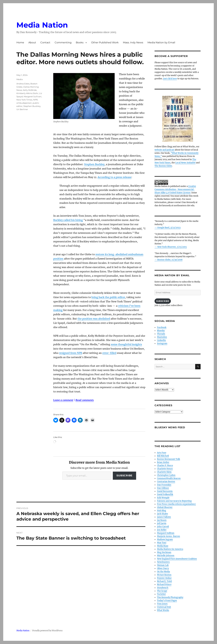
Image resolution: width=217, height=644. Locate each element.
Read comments (85, 400)
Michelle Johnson (166, 556)
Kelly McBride (30, 90)
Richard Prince (164, 585)
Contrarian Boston (166, 482)
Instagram (162, 344)
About (32, 42)
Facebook (162, 327)
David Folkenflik (165, 494)
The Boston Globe (163, 166)
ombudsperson (24, 103)
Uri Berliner (22, 109)
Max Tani (162, 543)
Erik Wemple (163, 498)
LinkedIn (161, 340)
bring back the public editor (108, 297)
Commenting (63, 42)
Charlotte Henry (165, 469)
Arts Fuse (162, 453)
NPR (35, 100)
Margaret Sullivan (33, 96)
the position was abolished (94, 319)
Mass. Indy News (133, 42)
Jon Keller (162, 530)
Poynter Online (164, 578)
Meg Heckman (164, 552)
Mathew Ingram (165, 539)
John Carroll (163, 527)
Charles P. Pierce (165, 466)
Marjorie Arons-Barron (169, 536)
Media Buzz (163, 546)
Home (20, 42)
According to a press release (114, 177)
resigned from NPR (71, 353)
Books (80, 42)
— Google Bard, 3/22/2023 (168, 228)
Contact (45, 42)
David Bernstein (165, 491)
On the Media (163, 572)
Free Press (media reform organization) (176, 504)
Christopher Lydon (166, 475)
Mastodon (162, 337)
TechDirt (161, 594)
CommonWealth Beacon (169, 478)
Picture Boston (164, 575)
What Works (163, 610)
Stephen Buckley (94, 164)
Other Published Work (105, 42)
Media (20, 79)
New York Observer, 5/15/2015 (172, 247)
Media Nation (42, 25)
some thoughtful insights (126, 344)
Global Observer (165, 507)
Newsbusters (163, 562)
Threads (161, 334)
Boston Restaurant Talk (169, 459)
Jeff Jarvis (162, 523)
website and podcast (164, 150)
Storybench (163, 588)
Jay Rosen (162, 520)
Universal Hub (164, 607)
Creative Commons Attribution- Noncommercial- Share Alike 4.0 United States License (175, 189)
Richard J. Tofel (164, 581)
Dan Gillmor (163, 488)
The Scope (162, 591)
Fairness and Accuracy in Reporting (174, 501)
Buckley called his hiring (68, 220)
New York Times (24, 100)
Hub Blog (162, 511)
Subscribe (124, 475)
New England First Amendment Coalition (177, 559)
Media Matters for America (170, 549)
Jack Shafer (163, 514)
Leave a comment (63, 400)
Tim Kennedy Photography (170, 597)
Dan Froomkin (164, 485)
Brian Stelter (163, 462)
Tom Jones (162, 604)
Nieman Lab (163, 565)
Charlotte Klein (164, 472)
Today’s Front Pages (167, 601)
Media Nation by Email (161, 42)
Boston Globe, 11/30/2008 (170, 260)
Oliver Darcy (163, 568)
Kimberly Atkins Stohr (27, 93)
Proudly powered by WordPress (47, 631)
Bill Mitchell (163, 456)
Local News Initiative (185, 163)
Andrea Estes (23, 84)
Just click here (170, 79)
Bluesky (161, 331)
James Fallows (164, 517)
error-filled (109, 353)
